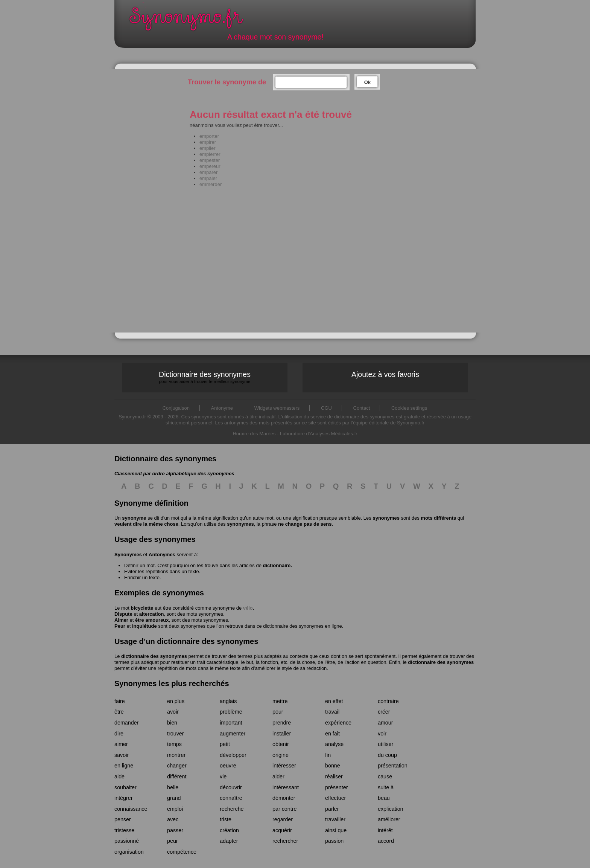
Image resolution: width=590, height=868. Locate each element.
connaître (231, 798)
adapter (229, 841)
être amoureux (152, 620)
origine (281, 755)
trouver (176, 734)
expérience (338, 723)
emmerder (211, 184)
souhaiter (125, 787)
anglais (228, 701)
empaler (208, 178)
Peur (120, 626)
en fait (332, 734)
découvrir (231, 787)
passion (334, 841)
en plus (176, 701)
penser (123, 819)
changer (177, 766)
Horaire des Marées (254, 434)
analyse (334, 744)
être (119, 712)
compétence (182, 852)
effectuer (335, 798)
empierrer (210, 154)
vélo (248, 608)
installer (282, 734)
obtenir (281, 744)
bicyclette (142, 608)
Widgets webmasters (277, 408)
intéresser (284, 766)
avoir (173, 712)
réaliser (334, 776)
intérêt (385, 830)
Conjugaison (176, 408)
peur (173, 841)
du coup (387, 755)
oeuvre (228, 766)
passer (175, 830)
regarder (283, 819)
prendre (282, 723)
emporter (209, 136)
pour (278, 712)
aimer (121, 744)
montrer (176, 755)
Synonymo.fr (191, 21)
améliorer (389, 819)
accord (386, 841)
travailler (335, 819)
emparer (208, 172)
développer (233, 755)
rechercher (285, 841)
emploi (175, 809)
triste (226, 819)
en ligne (124, 766)
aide (119, 776)
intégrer (123, 798)
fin (328, 755)
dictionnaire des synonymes (154, 656)
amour (385, 723)
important (231, 723)
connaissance (131, 809)
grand (174, 798)
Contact (362, 408)
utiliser (385, 744)
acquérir (282, 830)
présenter (336, 787)
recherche (232, 809)
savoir (122, 755)
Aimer (121, 620)
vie (223, 776)
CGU (326, 408)
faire (120, 701)
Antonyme (222, 408)
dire (119, 734)
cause (385, 776)
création (229, 830)
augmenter (233, 734)
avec (173, 819)
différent (177, 776)
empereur (210, 166)
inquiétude (144, 626)
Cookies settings (409, 408)
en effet (334, 701)
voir (382, 734)
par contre (284, 809)
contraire (388, 701)
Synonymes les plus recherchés (172, 683)
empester (210, 160)
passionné (127, 841)
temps (174, 744)
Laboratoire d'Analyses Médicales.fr (319, 434)
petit (225, 744)
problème (231, 712)
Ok (367, 82)
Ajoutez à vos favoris (385, 374)
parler (332, 809)
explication (391, 809)
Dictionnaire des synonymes (205, 377)
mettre (280, 701)
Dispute (123, 614)
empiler (208, 148)
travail (332, 712)
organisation (129, 852)
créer (384, 712)
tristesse (124, 830)
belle (173, 787)
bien (172, 723)
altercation (152, 614)
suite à (386, 787)
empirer (208, 142)
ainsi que (336, 830)
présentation (393, 766)
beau (384, 798)
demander (126, 723)
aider (278, 776)
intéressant (286, 787)
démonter (284, 798)
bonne (333, 766)
